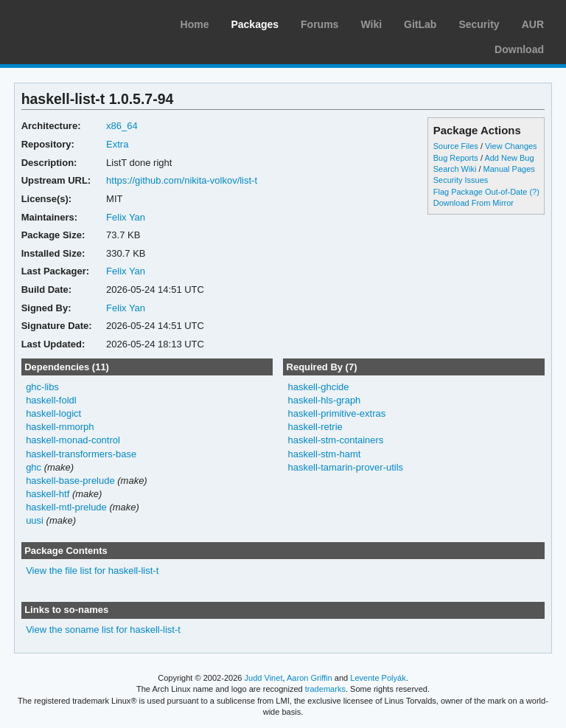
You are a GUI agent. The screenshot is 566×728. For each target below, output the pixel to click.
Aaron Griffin (310, 678)
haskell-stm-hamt (324, 454)
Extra (117, 144)
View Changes (511, 146)
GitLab (420, 24)
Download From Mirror (474, 203)
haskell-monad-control (73, 440)
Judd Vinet (264, 678)
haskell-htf (48, 494)
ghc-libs (42, 387)
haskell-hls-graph (324, 400)
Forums (319, 24)
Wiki (371, 24)
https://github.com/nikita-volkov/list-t (182, 180)
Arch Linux (81, 22)
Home (195, 24)
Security (479, 24)
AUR (533, 24)
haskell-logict (53, 413)
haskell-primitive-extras (336, 413)
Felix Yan (126, 217)
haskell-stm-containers (335, 440)
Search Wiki (455, 169)
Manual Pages (509, 169)
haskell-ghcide (318, 387)
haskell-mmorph (60, 427)
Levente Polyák (378, 678)
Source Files (456, 146)
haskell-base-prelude (70, 481)
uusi (35, 520)
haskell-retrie (315, 427)
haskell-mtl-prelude (66, 507)
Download (519, 49)
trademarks (325, 689)
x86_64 (122, 126)
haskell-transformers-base (81, 454)
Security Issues (461, 180)
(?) (534, 192)
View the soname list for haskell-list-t (103, 630)
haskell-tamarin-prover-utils (345, 467)
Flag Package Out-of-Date (481, 192)
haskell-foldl (51, 400)
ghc (34, 467)
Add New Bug (509, 158)
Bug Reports (456, 158)
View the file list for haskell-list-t (92, 571)
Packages (255, 24)
